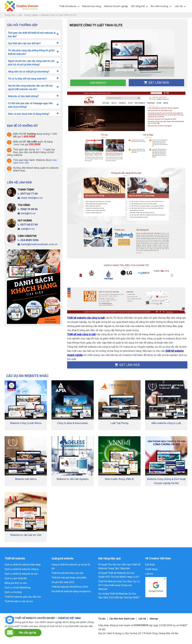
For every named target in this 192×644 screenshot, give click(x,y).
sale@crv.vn (26, 229)
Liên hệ (179, 6)
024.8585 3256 (28, 240)
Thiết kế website (68, 6)
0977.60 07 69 (28, 225)
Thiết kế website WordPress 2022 (70, 587)
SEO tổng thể (138, 6)
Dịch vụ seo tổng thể (16, 578)
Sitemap (154, 619)
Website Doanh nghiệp (116, 6)
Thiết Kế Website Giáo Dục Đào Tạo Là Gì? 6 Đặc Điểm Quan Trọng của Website (119, 585)
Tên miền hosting (159, 6)
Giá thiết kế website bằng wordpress (71, 591)
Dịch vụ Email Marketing (18, 588)
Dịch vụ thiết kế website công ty (22, 569)
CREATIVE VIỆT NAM (69, 618)
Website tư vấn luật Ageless (73, 479)
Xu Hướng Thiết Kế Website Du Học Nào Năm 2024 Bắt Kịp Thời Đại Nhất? (119, 596)
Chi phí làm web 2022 (63, 582)
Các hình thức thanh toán (122, 619)
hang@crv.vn (27, 213)
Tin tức (102, 619)
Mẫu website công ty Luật (166, 423)
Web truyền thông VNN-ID (119, 479)
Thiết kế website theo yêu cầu (67, 573)
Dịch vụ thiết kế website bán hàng (23, 565)
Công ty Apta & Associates (73, 423)
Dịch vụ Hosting (13, 592)
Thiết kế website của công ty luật (86, 318)
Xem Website (98, 83)
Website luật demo (26, 479)
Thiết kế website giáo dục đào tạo (23, 597)
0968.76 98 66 (28, 209)
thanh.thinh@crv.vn (30, 198)
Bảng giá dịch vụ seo (16, 583)
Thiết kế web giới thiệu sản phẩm (69, 578)
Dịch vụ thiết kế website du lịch (21, 574)
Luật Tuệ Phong (120, 423)
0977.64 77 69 (28, 194)
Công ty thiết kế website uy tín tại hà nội (71, 566)
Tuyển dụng (151, 569)
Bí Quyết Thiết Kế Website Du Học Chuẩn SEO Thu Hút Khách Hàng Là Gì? (119, 575)
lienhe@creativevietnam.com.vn (38, 244)
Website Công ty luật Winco (26, 423)
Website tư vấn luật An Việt (26, 535)
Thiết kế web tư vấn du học (19, 601)
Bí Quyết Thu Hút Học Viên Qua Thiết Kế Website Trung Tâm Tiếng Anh (119, 566)
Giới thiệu (150, 565)
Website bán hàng (91, 6)
